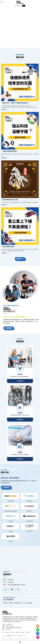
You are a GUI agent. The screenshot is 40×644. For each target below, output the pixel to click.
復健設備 (8, 639)
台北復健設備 (18, 639)
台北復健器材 (12, 639)
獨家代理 (13, 632)
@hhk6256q (9, 624)
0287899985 (8, 629)
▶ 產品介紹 (20, 416)
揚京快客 (9, 636)
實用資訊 (23, 632)
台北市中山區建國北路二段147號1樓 (13, 628)
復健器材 (4, 639)
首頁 (3, 632)
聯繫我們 (28, 632)
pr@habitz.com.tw (10, 626)
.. (19, 636)
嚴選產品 (18, 632)
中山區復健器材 (24, 639)
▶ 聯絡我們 (25, 328)
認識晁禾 (8, 632)
